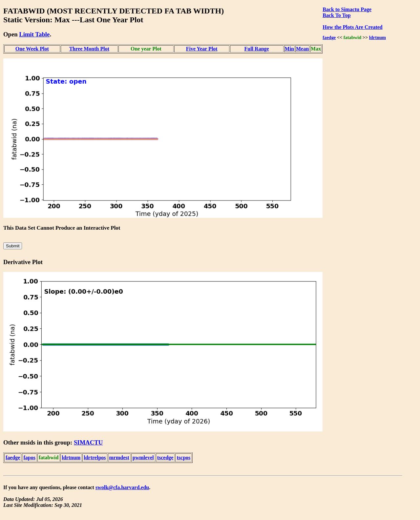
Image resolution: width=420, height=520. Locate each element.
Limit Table (34, 34)
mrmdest (119, 458)
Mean (302, 49)
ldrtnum (378, 37)
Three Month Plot (89, 49)
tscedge (165, 458)
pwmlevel (143, 458)
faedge (329, 37)
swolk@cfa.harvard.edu (122, 487)
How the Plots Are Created (352, 27)
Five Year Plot (202, 49)
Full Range (257, 49)
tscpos (183, 458)
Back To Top (336, 15)
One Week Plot (32, 49)
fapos (29, 458)
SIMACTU (88, 442)
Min (289, 49)
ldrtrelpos (95, 458)
